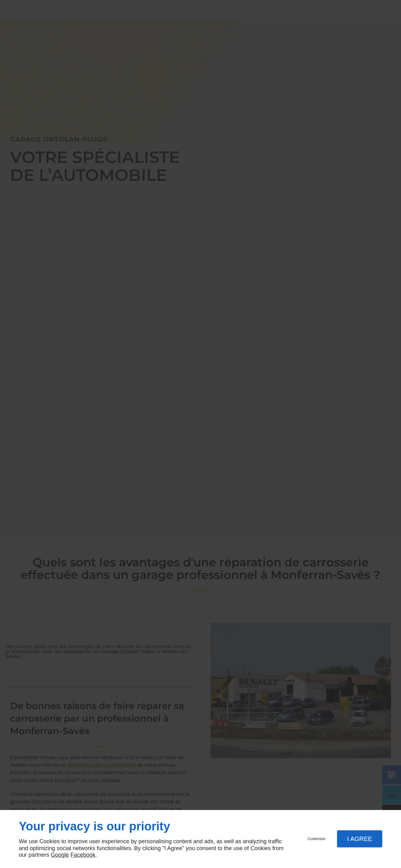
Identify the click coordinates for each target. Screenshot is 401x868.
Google (60, 855)
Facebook (83, 855)
